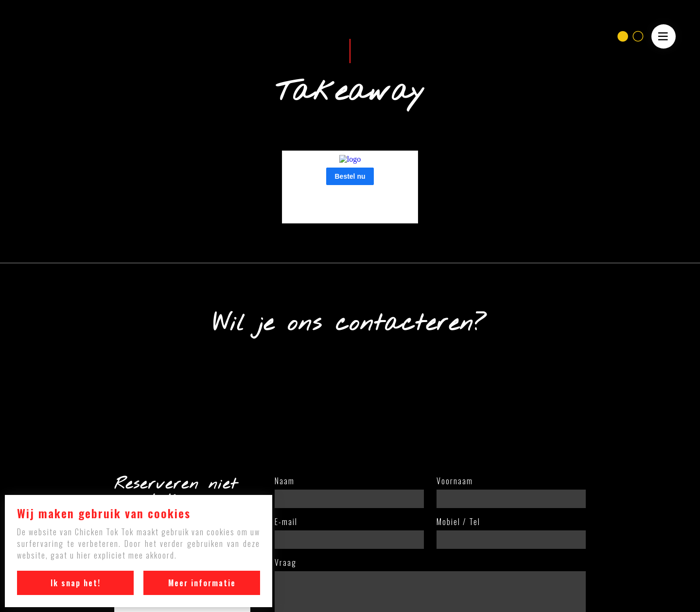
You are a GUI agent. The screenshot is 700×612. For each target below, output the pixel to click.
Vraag (286, 563)
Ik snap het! (76, 583)
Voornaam (455, 482)
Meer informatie (202, 583)
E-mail (286, 523)
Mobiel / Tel (458, 523)
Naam (285, 482)
